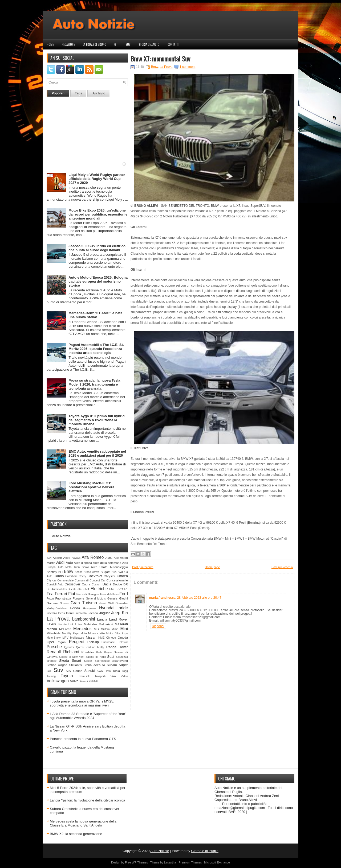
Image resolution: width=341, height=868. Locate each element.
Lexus (51, 624)
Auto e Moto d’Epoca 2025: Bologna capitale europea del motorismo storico (98, 281)
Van (113, 676)
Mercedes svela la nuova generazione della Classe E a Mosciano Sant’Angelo (83, 823)
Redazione (68, 44)
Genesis (112, 599)
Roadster (88, 652)
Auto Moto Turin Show (73, 567)
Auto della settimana (107, 563)
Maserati (121, 624)
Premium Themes (190, 862)
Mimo (115, 629)
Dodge (117, 584)
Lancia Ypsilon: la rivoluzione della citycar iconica (88, 800)
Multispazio (77, 638)
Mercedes (82, 629)
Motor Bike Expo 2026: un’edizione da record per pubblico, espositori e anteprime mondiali (98, 214)
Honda (75, 608)
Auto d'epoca (83, 563)
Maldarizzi (106, 624)
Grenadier (122, 603)
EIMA (86, 589)
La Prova (58, 619)
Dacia (107, 584)
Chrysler (109, 576)
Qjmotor (69, 647)
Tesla (116, 671)
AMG (109, 558)
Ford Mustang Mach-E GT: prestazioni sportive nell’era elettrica (91, 487)
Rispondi (158, 626)
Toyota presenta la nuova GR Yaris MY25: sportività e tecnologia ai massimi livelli (82, 703)
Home (50, 44)
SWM (100, 671)
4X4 (49, 558)
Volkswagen (58, 681)
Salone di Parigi (96, 657)
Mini (124, 629)
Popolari (58, 93)
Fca (50, 594)
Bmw (69, 571)
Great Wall (106, 603)
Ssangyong (120, 661)
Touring (51, 676)
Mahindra (90, 624)
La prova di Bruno (95, 44)
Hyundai (107, 608)
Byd (120, 572)
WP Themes (140, 862)
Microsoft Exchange (217, 862)
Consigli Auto (55, 584)
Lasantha (170, 862)
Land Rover (118, 619)
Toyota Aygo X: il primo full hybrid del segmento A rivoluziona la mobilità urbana (96, 420)
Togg (125, 671)
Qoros (80, 647)
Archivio (99, 93)
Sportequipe (102, 661)
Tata (108, 671)
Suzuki (89, 671)
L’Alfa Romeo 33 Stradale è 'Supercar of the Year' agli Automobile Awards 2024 (88, 716)
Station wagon (57, 665)
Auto (69, 563)
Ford (124, 594)
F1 (126, 589)
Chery (83, 576)
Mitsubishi (54, 633)
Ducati (72, 589)
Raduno (90, 647)
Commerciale (65, 580)
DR (126, 584)
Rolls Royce (104, 652)
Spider (88, 661)
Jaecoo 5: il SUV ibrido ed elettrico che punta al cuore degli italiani (97, 248)
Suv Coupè (74, 671)
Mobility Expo (71, 633)
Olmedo (111, 638)
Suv (128, 44)
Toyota (67, 676)
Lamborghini (84, 619)
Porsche (54, 647)
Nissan (91, 637)
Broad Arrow (92, 572)
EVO (120, 589)
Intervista (81, 613)
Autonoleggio (119, 567)
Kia (125, 613)
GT (116, 44)
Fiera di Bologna (88, 594)
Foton (50, 599)
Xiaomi (84, 681)
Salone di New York (72, 657)
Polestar (123, 642)
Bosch (79, 572)
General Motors (96, 599)
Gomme (52, 603)
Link (71, 624)
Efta (79, 589)
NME (101, 638)
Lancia (102, 619)
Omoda (123, 637)
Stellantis (75, 665)
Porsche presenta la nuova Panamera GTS (83, 739)
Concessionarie (117, 580)
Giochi (123, 598)
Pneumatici (108, 642)
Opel (50, 642)
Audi (60, 562)
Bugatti (105, 572)
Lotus (79, 624)
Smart (77, 661)
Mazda (52, 629)
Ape (116, 558)
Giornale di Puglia (205, 851)
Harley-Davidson (57, 608)
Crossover (72, 584)
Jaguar (105, 613)
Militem (105, 629)
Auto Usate (99, 567)
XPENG (94, 681)
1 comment (187, 67)
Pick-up (93, 642)
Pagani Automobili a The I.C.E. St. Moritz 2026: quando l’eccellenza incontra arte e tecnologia (96, 349)
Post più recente (143, 567)
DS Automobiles (57, 589)
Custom (96, 584)
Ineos (61, 613)
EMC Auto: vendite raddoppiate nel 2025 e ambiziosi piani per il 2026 (97, 453)
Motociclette (96, 633)
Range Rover (117, 647)
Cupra (86, 584)
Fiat (72, 594)
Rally (101, 647)
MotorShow (54, 638)
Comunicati (82, 580)
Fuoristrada (63, 598)
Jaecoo (93, 613)
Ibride (123, 608)
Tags (78, 93)
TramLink (84, 676)
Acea (67, 558)
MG (96, 629)
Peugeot (77, 642)
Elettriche (99, 589)
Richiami (71, 652)
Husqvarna (90, 608)
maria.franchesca (162, 598)
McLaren (65, 629)
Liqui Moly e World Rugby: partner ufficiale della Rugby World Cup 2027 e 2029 (97, 179)
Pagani (62, 642)
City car (51, 580)
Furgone (79, 598)
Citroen (122, 576)
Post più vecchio (282, 567)
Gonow (64, 603)
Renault (54, 652)
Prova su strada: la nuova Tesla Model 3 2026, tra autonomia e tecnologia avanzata (94, 384)
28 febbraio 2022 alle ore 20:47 (199, 598)
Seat (111, 657)
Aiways (76, 558)
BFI (60, 572)
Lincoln (62, 624)
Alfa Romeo (93, 557)
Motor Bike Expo (117, 633)
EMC (112, 589)
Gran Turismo (84, 603)
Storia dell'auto (149, 44)
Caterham (71, 576)
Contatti (173, 44)
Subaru (112, 665)
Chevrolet (95, 576)
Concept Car (97, 580)
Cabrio (59, 576)
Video (124, 676)
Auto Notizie (61, 536)
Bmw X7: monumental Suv (160, 59)
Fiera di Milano (109, 594)
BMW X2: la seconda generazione (76, 834)
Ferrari (61, 594)
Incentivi (52, 613)
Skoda (64, 661)
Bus (114, 572)
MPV (65, 638)
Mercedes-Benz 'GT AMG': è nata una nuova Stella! (95, 315)
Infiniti (70, 613)
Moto (84, 633)
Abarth (57, 558)
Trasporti (100, 676)
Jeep (116, 613)
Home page (212, 567)
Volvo (74, 681)
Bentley (52, 572)
